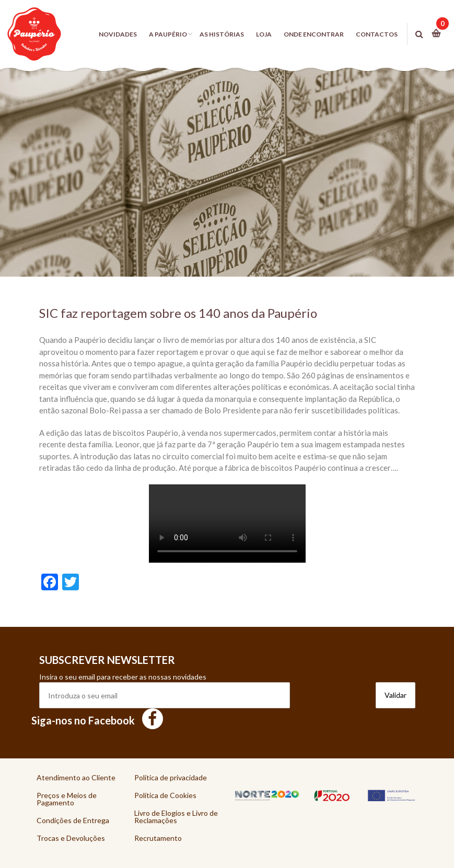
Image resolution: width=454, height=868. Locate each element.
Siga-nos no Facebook (97, 720)
